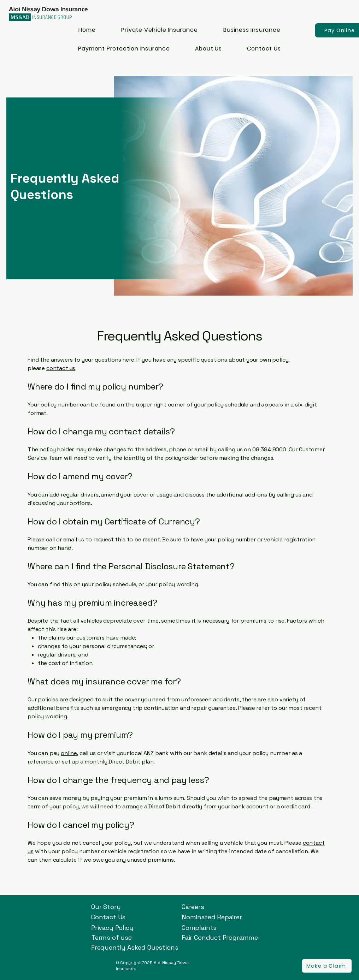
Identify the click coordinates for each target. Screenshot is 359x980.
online (69, 753)
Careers (193, 907)
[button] (327, 966)
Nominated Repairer (212, 917)
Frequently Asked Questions (135, 947)
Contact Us (108, 917)
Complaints (199, 928)
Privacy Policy (112, 928)
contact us (61, 368)
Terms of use (112, 937)
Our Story (106, 907)
